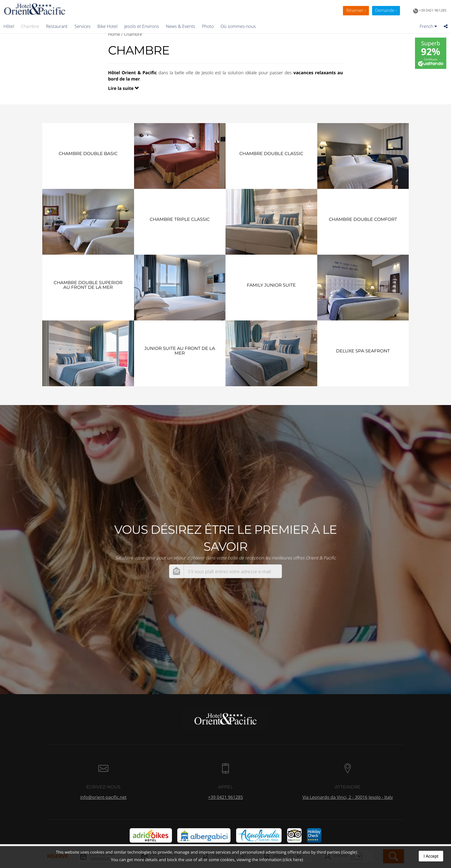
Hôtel (9, 26)
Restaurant (57, 26)
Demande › (386, 10)
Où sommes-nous (238, 26)
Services (83, 26)
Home (114, 34)
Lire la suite (124, 88)
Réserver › (356, 10)
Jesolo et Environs (142, 26)
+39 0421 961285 (430, 11)
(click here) (293, 860)
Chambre (30, 26)
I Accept (431, 856)
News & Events (181, 26)
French (428, 26)
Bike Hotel (107, 26)
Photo (208, 26)
